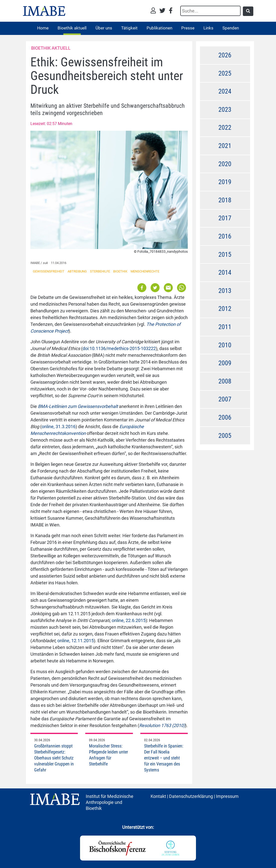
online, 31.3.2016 (59, 427)
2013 (225, 291)
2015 (225, 254)
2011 (225, 327)
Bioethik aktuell (72, 28)
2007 (225, 399)
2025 (225, 73)
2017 (225, 218)
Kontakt (158, 796)
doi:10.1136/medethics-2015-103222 (119, 348)
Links (208, 28)
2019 (225, 182)
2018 (225, 200)
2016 (225, 236)
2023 (225, 110)
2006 (225, 417)
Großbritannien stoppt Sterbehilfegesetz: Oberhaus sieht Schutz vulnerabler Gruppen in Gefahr (54, 758)
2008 (225, 381)
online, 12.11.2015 (76, 641)
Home (43, 28)
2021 (225, 146)
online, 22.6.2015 (129, 620)
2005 (225, 436)
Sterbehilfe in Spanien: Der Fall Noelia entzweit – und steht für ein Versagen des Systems (164, 758)
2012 (225, 309)
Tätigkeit (129, 28)
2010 (225, 345)
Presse (188, 28)
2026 (225, 55)
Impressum (227, 796)
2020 (225, 164)
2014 (225, 272)
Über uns (104, 28)
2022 (225, 127)
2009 (225, 363)
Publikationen (159, 28)
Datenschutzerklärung (191, 796)
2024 (225, 91)
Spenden (231, 28)
